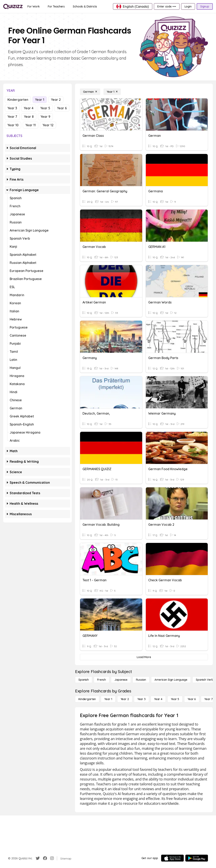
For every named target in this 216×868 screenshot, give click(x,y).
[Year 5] (175, 699)
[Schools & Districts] (85, 6)
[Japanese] (121, 680)
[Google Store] (197, 858)
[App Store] (172, 858)
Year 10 (13, 125)
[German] (90, 92)
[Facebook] (45, 858)
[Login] (188, 6)
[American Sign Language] (171, 680)
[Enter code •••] (167, 6)
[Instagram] (52, 858)
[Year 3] (141, 699)
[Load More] (144, 657)
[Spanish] (84, 680)
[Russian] (141, 680)
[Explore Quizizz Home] (13, 6)
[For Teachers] (56, 6)
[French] (102, 680)
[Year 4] (158, 699)
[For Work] (34, 6)
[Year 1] (112, 92)
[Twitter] (38, 858)
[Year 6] (192, 699)
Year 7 (12, 117)
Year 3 (12, 108)
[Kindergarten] (87, 699)
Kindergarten (18, 100)
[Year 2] (125, 699)
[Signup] (205, 6)
